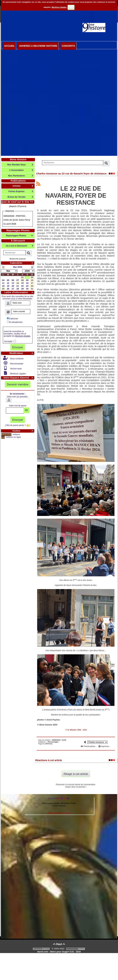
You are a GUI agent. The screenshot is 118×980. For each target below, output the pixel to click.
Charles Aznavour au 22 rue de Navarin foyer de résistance (71, 173)
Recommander (16, 364)
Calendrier (22, 263)
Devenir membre (18, 384)
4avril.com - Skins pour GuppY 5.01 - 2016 (59, 952)
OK (71, 7)
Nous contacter (17, 359)
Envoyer (18, 347)
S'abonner (12, 318)
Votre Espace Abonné (19, 378)
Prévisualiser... (89, 746)
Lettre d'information (19, 292)
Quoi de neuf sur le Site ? (18, 202)
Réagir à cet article (76, 774)
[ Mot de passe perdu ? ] (18, 425)
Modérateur (22, 353)
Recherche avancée (18, 259)
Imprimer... (105, 746)
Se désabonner (15, 322)
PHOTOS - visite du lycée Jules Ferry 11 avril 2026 (17, 220)
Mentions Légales (18, 374)
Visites (23, 431)
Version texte (16, 369)
